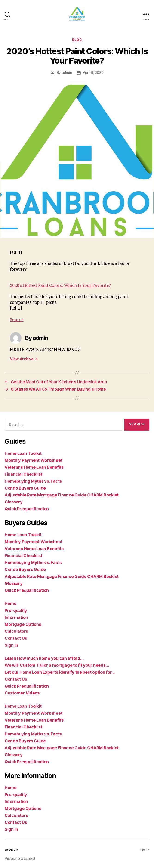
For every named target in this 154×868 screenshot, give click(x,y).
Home (11, 603)
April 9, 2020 (93, 73)
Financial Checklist (23, 474)
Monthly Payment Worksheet (33, 460)
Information (16, 617)
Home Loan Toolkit (23, 453)
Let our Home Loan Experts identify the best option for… (60, 672)
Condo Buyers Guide (25, 488)
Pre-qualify (16, 610)
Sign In (11, 645)
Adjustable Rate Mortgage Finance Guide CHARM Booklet (62, 495)
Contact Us (16, 638)
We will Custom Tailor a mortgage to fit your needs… (57, 665)
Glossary (14, 502)
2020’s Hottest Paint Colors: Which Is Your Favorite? (60, 286)
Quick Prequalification (27, 509)
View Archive (24, 359)
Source (17, 320)
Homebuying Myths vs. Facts (33, 481)
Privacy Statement (20, 858)
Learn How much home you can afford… (44, 658)
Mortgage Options (23, 624)
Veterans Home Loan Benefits (34, 467)
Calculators (16, 631)
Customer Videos (22, 693)
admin (67, 73)
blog (77, 40)
